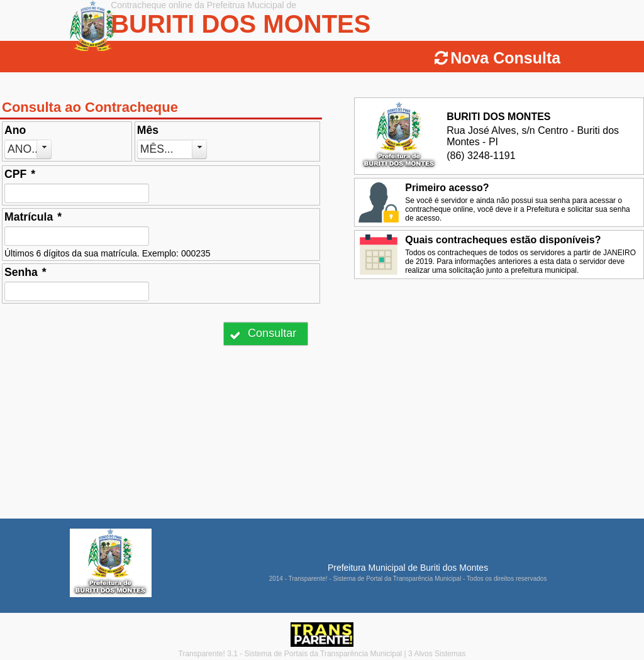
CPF (20, 174)
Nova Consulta (505, 58)
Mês (148, 130)
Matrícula (33, 217)
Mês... (157, 149)
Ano (15, 130)
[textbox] (77, 193)
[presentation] (99, 334)
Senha (25, 272)
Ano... (24, 149)
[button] (266, 334)
